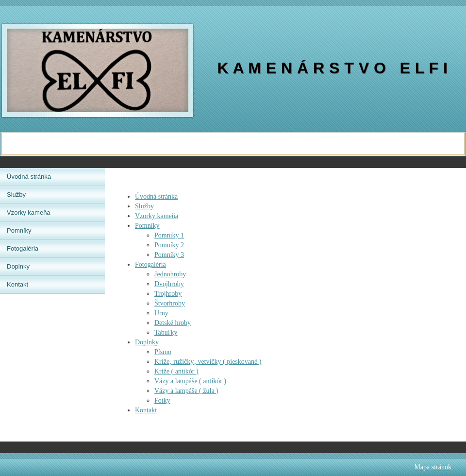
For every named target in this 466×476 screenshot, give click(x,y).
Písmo (163, 352)
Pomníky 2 (169, 245)
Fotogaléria (150, 264)
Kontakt (146, 410)
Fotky (162, 400)
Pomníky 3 (169, 255)
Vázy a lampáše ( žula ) (186, 391)
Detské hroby (173, 323)
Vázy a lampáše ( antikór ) (190, 381)
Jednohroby (170, 274)
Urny (161, 313)
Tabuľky (166, 332)
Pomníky (147, 226)
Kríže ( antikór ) (176, 371)
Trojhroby (168, 294)
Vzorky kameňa (157, 216)
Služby (144, 206)
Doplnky (147, 342)
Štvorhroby (170, 303)
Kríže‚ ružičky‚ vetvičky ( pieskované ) (208, 362)
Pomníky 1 (169, 235)
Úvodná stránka (156, 196)
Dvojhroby (169, 284)
